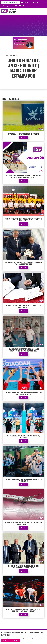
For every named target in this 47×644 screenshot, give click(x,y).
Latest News (14, 55)
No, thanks (15, 641)
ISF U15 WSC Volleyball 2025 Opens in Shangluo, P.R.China (23, 437)
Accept (5, 641)
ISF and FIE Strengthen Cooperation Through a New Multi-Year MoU (24, 307)
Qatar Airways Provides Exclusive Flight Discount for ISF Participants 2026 (23, 523)
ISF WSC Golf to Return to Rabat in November (23, 134)
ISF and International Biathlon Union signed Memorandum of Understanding (23, 567)
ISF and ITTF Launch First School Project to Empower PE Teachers (24, 220)
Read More (23, 137)
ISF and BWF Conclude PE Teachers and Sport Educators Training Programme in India (24, 350)
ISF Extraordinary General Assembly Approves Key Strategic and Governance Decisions (24, 176)
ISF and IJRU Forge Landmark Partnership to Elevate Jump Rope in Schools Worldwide (23, 610)
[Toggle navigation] (40, 11)
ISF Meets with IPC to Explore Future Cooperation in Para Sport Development (24, 263)
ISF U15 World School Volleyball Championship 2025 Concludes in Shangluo (24, 393)
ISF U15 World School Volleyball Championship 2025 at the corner (24, 480)
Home (6, 55)
